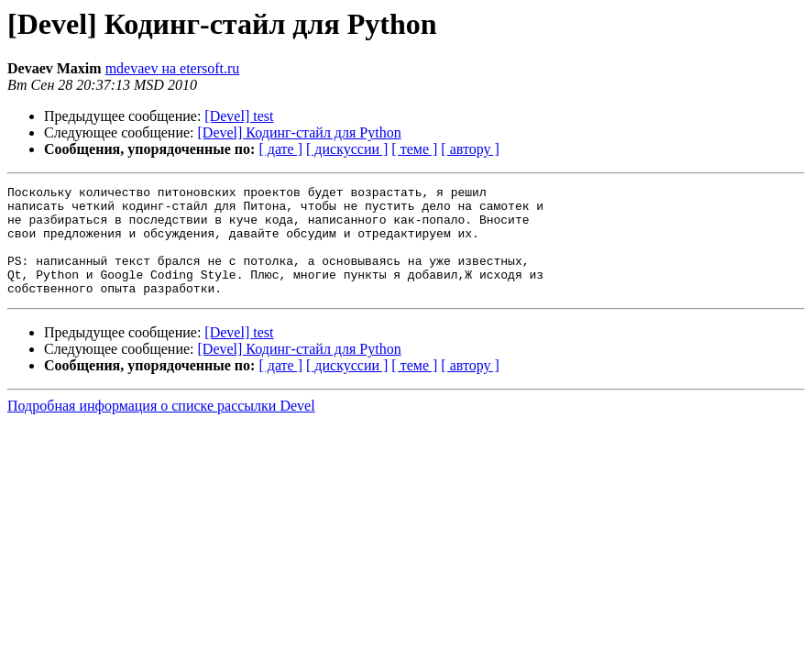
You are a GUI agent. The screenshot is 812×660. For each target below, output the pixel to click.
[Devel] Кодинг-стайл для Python (300, 132)
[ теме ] (414, 149)
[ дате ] (280, 149)
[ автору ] (470, 149)
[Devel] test (239, 116)
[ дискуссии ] (347, 149)
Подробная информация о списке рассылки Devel (161, 428)
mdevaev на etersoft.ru (173, 68)
